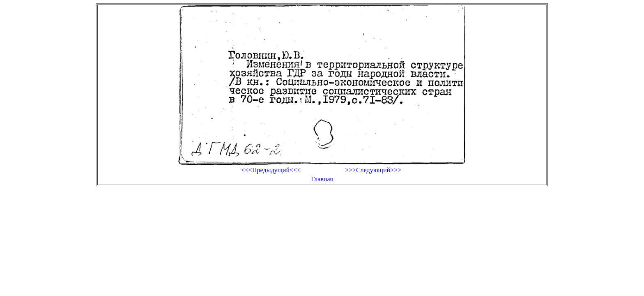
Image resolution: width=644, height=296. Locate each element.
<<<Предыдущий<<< (271, 170)
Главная (322, 179)
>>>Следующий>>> (373, 170)
